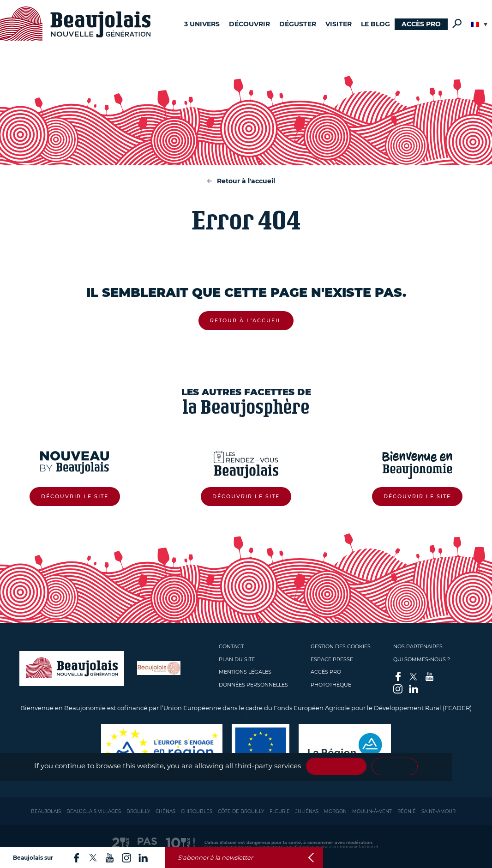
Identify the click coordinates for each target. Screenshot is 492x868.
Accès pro (421, 24)
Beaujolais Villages (94, 811)
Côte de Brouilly (241, 811)
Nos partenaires (418, 646)
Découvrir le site (75, 496)
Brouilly (138, 811)
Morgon (335, 811)
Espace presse (332, 659)
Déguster (298, 24)
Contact (231, 646)
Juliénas (307, 811)
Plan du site (237, 659)
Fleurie (280, 811)
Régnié (407, 811)
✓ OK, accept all (336, 766)
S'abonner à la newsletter (215, 858)
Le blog (375, 24)
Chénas (165, 811)
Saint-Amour (438, 811)
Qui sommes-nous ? (422, 659)
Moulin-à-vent (372, 811)
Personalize (395, 766)
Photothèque (331, 685)
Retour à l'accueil (246, 181)
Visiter (339, 24)
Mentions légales (245, 672)
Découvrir (249, 24)
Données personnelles (253, 685)
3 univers (202, 24)
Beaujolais (46, 811)
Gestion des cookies (341, 646)
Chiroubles (197, 811)
